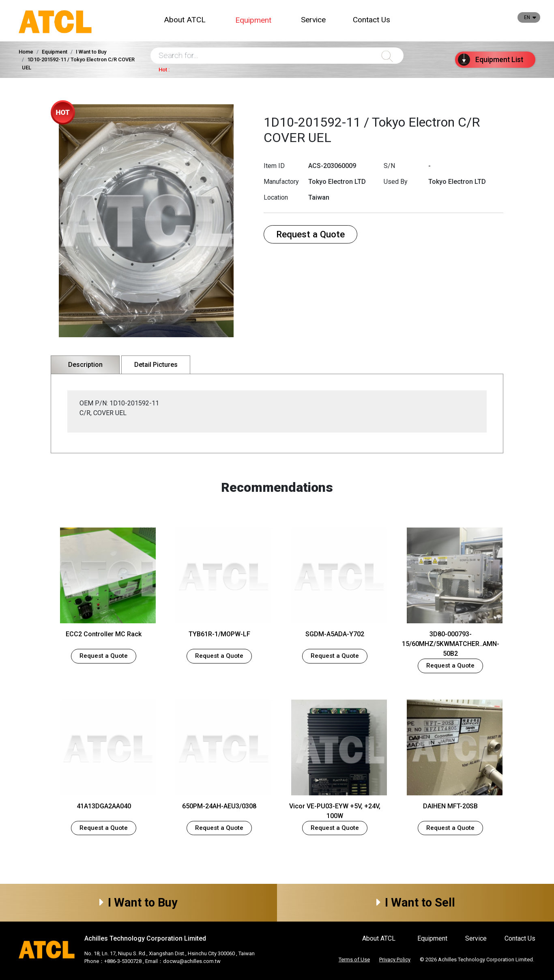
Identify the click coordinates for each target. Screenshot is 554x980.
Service (313, 20)
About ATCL (185, 20)
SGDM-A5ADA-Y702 (335, 634)
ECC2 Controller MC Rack (104, 634)
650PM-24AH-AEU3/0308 (219, 806)
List (491, 60)
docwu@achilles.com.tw (192, 961)
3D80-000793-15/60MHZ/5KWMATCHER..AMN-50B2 (451, 644)
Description (85, 365)
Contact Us (371, 20)
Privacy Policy (395, 960)
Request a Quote (310, 234)
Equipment (253, 20)
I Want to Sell (416, 902)
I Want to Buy (138, 902)
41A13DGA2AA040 (104, 806)
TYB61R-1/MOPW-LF (219, 634)
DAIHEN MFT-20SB (450, 806)
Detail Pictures (156, 365)
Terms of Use (354, 960)
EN (527, 17)
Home (26, 52)
